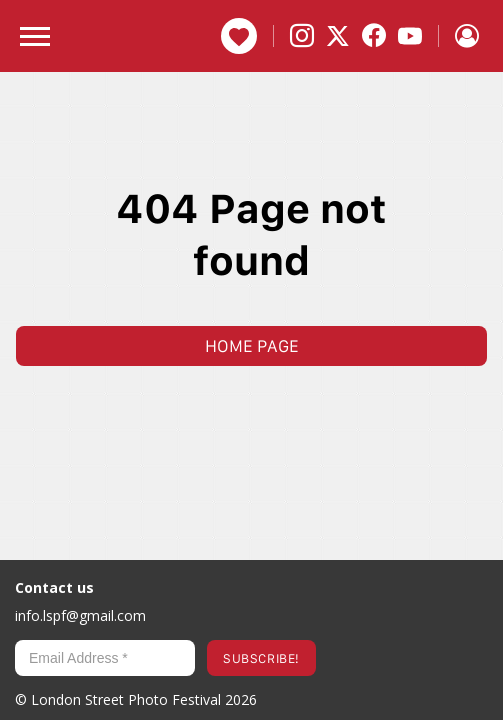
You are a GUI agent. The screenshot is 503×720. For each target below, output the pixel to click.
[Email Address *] (105, 658)
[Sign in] (467, 36)
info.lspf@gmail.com (80, 616)
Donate (239, 36)
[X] (338, 36)
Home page (252, 346)
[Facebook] (374, 36)
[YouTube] (410, 36)
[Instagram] (302, 36)
